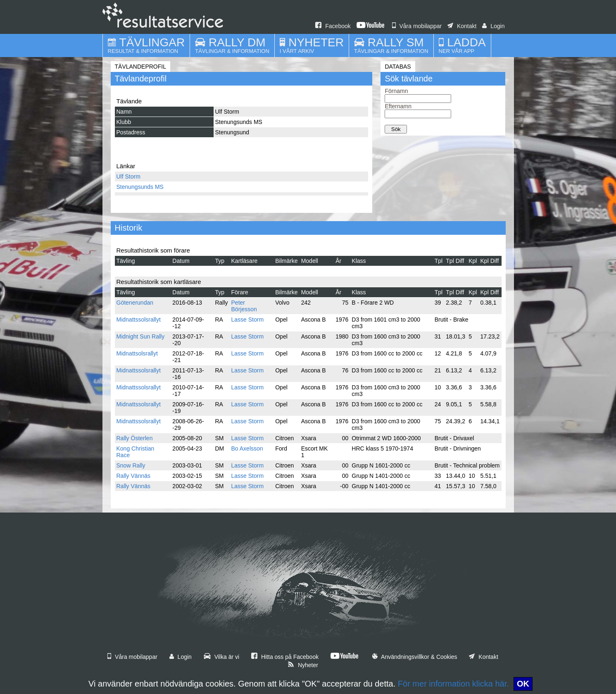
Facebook (333, 26)
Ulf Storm (128, 176)
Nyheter (303, 665)
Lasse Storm (248, 320)
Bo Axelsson (247, 448)
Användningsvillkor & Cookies (415, 657)
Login (493, 26)
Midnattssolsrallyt (139, 320)
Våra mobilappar (417, 26)
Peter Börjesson (244, 306)
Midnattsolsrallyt (137, 353)
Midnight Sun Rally (141, 336)
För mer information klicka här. (453, 684)
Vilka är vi (221, 657)
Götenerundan (135, 303)
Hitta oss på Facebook (285, 657)
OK (523, 684)
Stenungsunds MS (140, 187)
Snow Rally (131, 465)
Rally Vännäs (134, 476)
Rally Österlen (135, 438)
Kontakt (462, 26)
